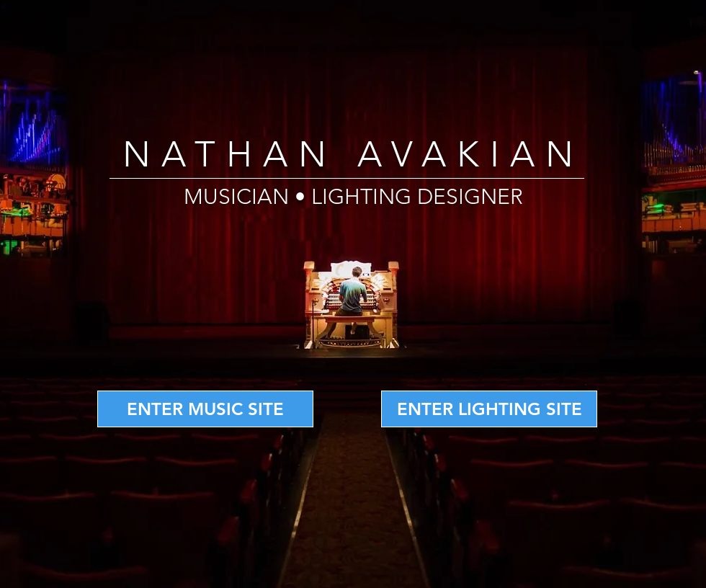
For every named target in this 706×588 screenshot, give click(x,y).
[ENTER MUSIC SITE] (205, 409)
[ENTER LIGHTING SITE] (489, 409)
